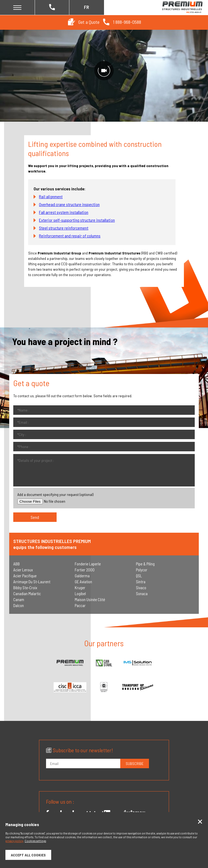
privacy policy (14, 841)
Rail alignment (51, 196)
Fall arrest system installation (64, 212)
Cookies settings (35, 841)
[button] (71, 22)
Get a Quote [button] (89, 22)
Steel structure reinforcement (64, 228)
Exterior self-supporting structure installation (77, 220)
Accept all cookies (28, 855)
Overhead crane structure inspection (69, 204)
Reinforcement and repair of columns (70, 236)
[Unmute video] (104, 71)
